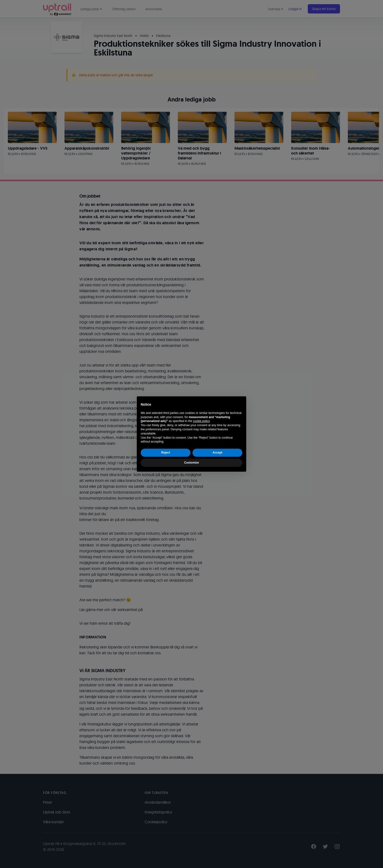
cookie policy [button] (201, 421)
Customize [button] (192, 463)
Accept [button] (217, 453)
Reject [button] (166, 453)
